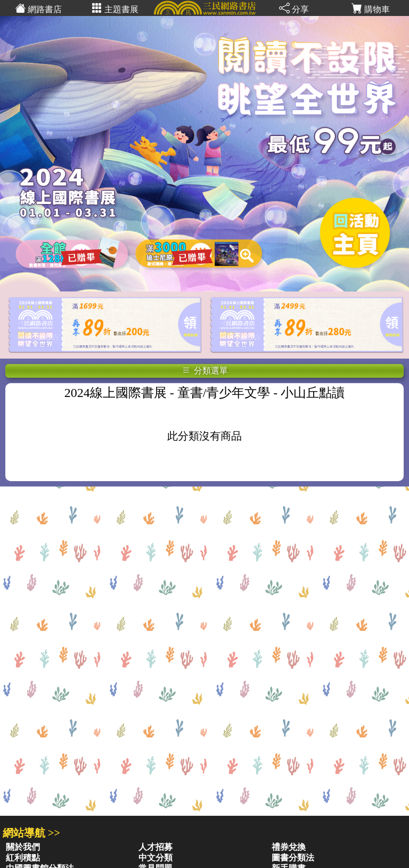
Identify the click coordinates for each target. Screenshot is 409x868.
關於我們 (23, 847)
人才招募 (156, 847)
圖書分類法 (293, 858)
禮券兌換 (289, 847)
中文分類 (156, 858)
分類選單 (205, 371)
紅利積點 (23, 858)
